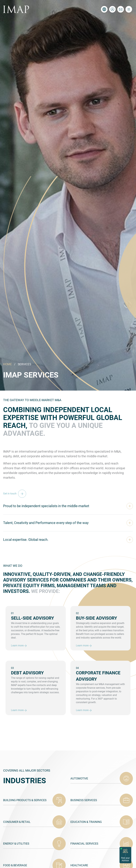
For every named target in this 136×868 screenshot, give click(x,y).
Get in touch (16, 494)
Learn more (19, 645)
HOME (7, 364)
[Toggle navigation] (129, 9)
